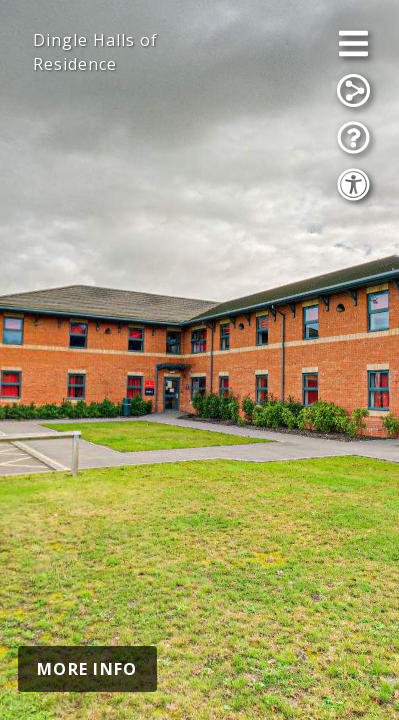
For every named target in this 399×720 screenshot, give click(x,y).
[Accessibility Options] (353, 184)
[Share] (353, 90)
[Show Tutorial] (353, 137)
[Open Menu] (353, 43)
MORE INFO (87, 669)
